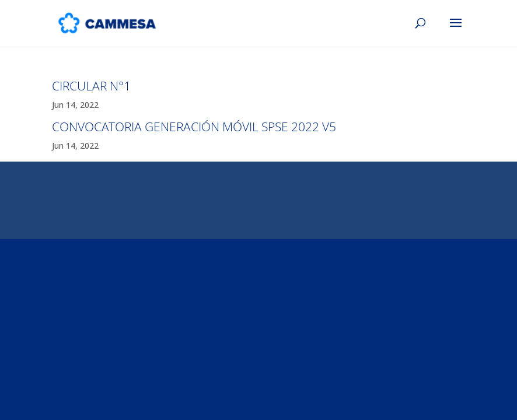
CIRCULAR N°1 (91, 86)
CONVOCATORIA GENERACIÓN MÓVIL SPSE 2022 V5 (194, 127)
